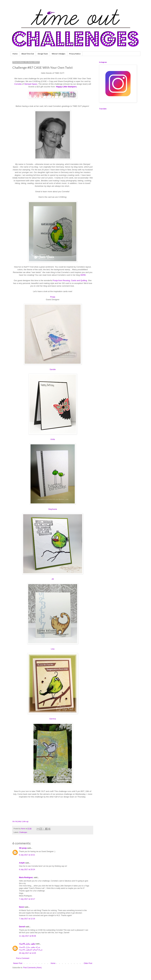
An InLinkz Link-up (20, 821)
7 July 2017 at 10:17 (27, 899)
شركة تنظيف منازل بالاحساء (30, 947)
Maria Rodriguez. (26, 877)
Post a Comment (23, 958)
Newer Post (18, 963)
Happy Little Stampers (66, 87)
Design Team (43, 54)
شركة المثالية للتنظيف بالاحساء (31, 950)
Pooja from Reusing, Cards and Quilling (70, 280)
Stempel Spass (31, 84)
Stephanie (53, 509)
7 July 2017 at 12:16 (27, 919)
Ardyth (22, 863)
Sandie (53, 369)
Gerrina (53, 719)
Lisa (53, 649)
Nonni (22, 907)
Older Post (88, 963)
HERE (83, 275)
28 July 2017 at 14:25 (28, 953)
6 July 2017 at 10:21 (27, 855)
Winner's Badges (59, 54)
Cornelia (18, 84)
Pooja (53, 297)
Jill (53, 579)
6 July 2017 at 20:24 (27, 870)
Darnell (22, 927)
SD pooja (23, 848)
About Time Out (28, 54)
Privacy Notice (75, 54)
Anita (53, 439)
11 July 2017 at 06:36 (28, 936)
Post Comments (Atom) (32, 968)
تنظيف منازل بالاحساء (27, 944)
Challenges (23, 832)
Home (15, 54)
